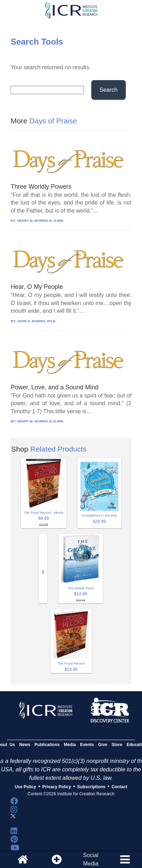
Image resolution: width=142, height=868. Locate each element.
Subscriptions (91, 787)
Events (87, 745)
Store (117, 745)
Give (103, 745)
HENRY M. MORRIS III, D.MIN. (41, 221)
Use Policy (26, 787)
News (24, 745)
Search (109, 90)
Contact (120, 787)
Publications (47, 745)
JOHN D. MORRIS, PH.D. (37, 321)
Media (70, 745)
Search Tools (37, 42)
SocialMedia (91, 859)
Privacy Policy (57, 787)
